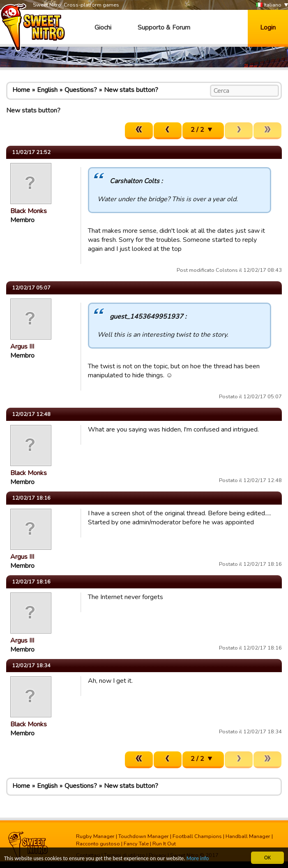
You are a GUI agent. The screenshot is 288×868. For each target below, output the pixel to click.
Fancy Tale (136, 844)
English (47, 90)
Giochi (103, 28)
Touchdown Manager (144, 836)
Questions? (81, 90)
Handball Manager (248, 836)
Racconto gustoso (98, 844)
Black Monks (29, 211)
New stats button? (131, 90)
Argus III (22, 347)
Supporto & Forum (164, 28)
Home (21, 90)
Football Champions (197, 836)
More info (198, 859)
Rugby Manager (95, 836)
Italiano (269, 5)
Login (268, 28)
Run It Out (164, 844)
